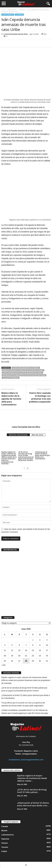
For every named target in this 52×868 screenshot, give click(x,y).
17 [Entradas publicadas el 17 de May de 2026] (47, 650)
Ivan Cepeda (41, 375)
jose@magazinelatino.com (32, 760)
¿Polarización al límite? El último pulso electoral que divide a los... (33, 804)
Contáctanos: (15, 760)
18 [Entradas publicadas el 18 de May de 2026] (5, 656)
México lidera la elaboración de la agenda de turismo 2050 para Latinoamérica (11, 399)
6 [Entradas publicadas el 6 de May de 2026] (19, 645)
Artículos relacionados (18, 435)
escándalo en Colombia (11, 375)
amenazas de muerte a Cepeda (13, 370)
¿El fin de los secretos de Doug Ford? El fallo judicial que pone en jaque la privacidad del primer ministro (26, 456)
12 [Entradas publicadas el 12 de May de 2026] (12, 650)
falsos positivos (28, 375)
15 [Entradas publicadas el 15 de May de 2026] (33, 650)
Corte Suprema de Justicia (12, 373)
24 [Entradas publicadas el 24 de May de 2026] (47, 656)
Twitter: (18, 754)
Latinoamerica (12, 10)
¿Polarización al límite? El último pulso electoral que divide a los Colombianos (42, 455)
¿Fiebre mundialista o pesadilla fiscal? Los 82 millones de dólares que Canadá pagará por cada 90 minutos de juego (25, 712)
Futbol (4, 851)
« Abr (3, 665)
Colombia (22, 10)
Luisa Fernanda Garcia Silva (16, 34)
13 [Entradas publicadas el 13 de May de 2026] (19, 650)
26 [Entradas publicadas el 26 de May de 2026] (12, 661)
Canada (5, 826)
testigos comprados (11, 378)
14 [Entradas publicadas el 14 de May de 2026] (26, 650)
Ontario (5, 843)
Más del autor (38, 435)
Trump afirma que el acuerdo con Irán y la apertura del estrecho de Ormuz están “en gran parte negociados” (23, 704)
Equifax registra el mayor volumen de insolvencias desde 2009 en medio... (32, 778)
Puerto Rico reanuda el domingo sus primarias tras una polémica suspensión (40, 397)
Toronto (5, 847)
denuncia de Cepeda (35, 373)
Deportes (5, 839)
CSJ (25, 373)
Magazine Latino (31, 751)
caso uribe (30, 370)
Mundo (4, 831)
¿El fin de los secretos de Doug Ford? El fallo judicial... (32, 791)
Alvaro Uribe (17, 368)
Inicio (3, 10)
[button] (48, 4)
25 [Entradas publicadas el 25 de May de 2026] (5, 661)
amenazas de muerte (32, 368)
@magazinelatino (29, 754)
